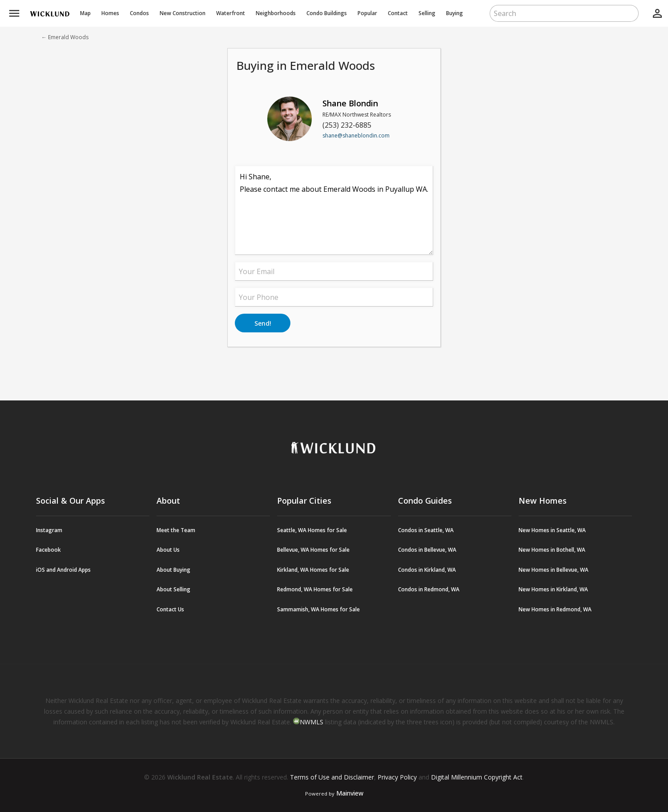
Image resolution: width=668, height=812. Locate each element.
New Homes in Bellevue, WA (553, 570)
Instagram (49, 530)
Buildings (327, 13)
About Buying (173, 570)
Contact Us (170, 609)
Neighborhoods (276, 13)
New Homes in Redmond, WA (555, 609)
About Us (168, 550)
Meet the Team (176, 530)
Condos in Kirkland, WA (427, 570)
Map (85, 13)
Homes (110, 13)
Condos (139, 13)
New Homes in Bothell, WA (552, 550)
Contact (398, 13)
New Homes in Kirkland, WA (553, 589)
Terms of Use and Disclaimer (332, 777)
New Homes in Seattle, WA (552, 530)
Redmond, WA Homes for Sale (315, 589)
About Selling (173, 589)
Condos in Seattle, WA (426, 530)
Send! (263, 323)
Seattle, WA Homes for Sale (312, 530)
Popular (367, 13)
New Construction (183, 13)
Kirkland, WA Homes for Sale (313, 570)
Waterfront (231, 13)
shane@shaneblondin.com (356, 135)
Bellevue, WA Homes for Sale (313, 550)
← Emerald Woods (65, 37)
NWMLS (312, 722)
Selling (427, 13)
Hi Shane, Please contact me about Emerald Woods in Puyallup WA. (334, 210)
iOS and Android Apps (63, 570)
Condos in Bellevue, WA (427, 550)
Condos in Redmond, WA (429, 589)
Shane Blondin (350, 103)
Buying (455, 13)
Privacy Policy (397, 777)
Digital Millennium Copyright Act (477, 777)
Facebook (48, 550)
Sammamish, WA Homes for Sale (318, 609)
